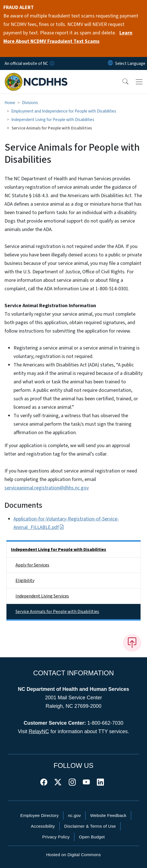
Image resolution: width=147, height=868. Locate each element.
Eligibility (25, 581)
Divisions (30, 103)
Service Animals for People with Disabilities (57, 612)
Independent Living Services (42, 596)
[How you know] (52, 63)
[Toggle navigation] (139, 82)
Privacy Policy (56, 837)
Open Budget (92, 837)
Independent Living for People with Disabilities (53, 120)
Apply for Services (32, 565)
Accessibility (43, 826)
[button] (122, 82)
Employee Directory (39, 815)
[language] (130, 63)
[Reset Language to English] (110, 63)
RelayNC (39, 731)
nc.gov (74, 815)
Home (10, 103)
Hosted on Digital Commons (73, 855)
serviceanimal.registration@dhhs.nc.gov (47, 488)
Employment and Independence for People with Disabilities (64, 111)
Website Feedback (108, 815)
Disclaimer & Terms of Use (90, 826)
